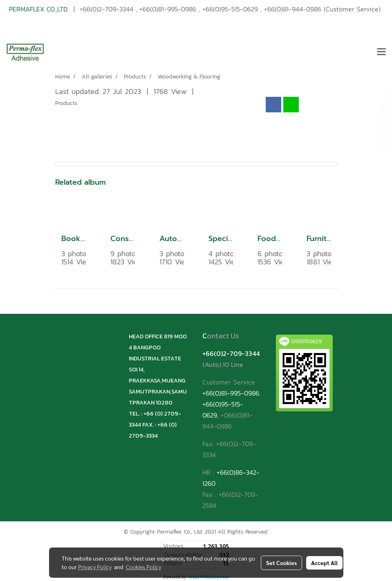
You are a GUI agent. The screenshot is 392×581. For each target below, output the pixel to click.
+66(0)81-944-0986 (293, 9)
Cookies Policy (143, 567)
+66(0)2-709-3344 (106, 9)
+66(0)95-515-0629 (230, 9)
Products (66, 103)
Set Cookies (281, 563)
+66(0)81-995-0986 (168, 9)
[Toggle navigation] (381, 52)
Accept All (324, 563)
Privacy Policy (95, 567)
